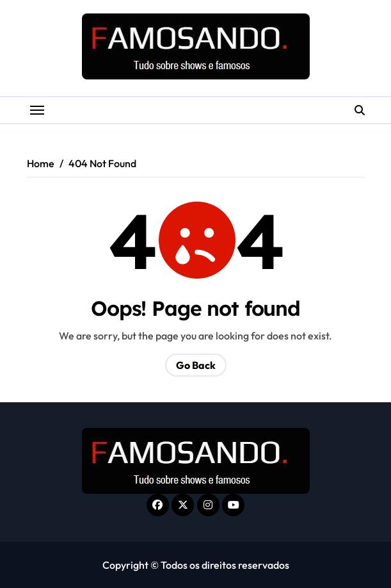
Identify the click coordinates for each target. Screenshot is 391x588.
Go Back (196, 365)
